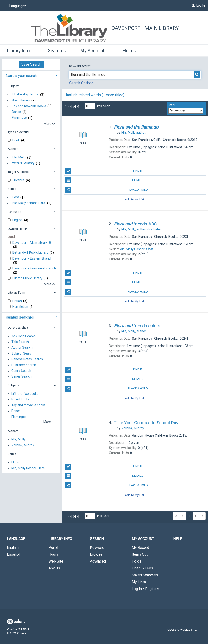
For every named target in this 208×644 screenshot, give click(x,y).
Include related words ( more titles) (95, 95)
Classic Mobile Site (182, 630)
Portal (53, 547)
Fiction (17, 301)
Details (104, 180)
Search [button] (57, 51)
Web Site (56, 561)
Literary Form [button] (16, 293)
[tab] (31, 75)
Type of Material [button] (18, 132)
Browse (96, 554)
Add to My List (134, 199)
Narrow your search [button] (21, 76)
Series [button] (12, 189)
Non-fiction (21, 307)
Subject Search (22, 353)
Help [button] (130, 51)
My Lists (139, 582)
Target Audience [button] (19, 172)
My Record (140, 547)
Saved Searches (145, 575)
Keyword (97, 547)
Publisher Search (24, 365)
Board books (21, 100)
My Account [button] (94, 51)
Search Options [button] (83, 83)
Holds (137, 561)
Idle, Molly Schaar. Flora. (29, 203)
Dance (16, 112)
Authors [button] (13, 149)
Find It (104, 171)
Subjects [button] (14, 86)
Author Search (22, 348)
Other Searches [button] (18, 328)
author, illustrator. (141, 229)
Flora (15, 197)
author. (134, 132)
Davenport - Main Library (145, 28)
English (18, 220)
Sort (172, 105)
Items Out (140, 554)
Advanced (98, 561)
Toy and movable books (29, 106)
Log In (201, 6)
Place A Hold (107, 190)
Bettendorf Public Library (31, 252)
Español (13, 554)
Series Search (22, 377)
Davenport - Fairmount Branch (34, 268)
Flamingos (19, 118)
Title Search (20, 342)
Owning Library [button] (18, 229)
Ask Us (54, 568)
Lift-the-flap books (25, 95)
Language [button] (14, 212)
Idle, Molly (19, 157)
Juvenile (19, 180)
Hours (53, 554)
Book (16, 140)
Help (178, 539)
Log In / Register (145, 589)
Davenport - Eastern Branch (32, 258)
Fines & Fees (142, 568)
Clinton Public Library (28, 278)
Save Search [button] (31, 64)
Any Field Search (23, 336)
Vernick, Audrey (23, 163)
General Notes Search (27, 359)
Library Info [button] (21, 51)
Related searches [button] (20, 317)
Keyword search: (81, 66)
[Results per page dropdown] (90, 106)
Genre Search (21, 371)
